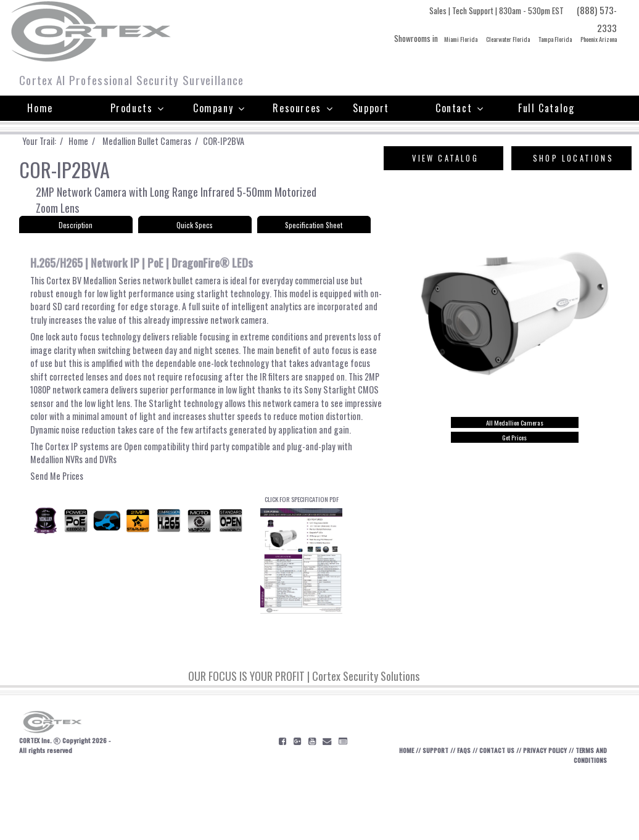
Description (76, 232)
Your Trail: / (49, 141)
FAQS (447, 815)
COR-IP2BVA (245, 141)
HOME (381, 815)
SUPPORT (414, 815)
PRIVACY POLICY (538, 815)
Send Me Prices (59, 527)
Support (371, 108)
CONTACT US (484, 815)
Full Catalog (546, 108)
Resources (303, 108)
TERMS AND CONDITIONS (588, 820)
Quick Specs (195, 232)
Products (138, 108)
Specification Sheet (314, 232)
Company (219, 108)
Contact (460, 108)
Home (40, 108)
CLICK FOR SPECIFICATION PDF (301, 611)
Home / (95, 141)
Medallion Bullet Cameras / (166, 141)
